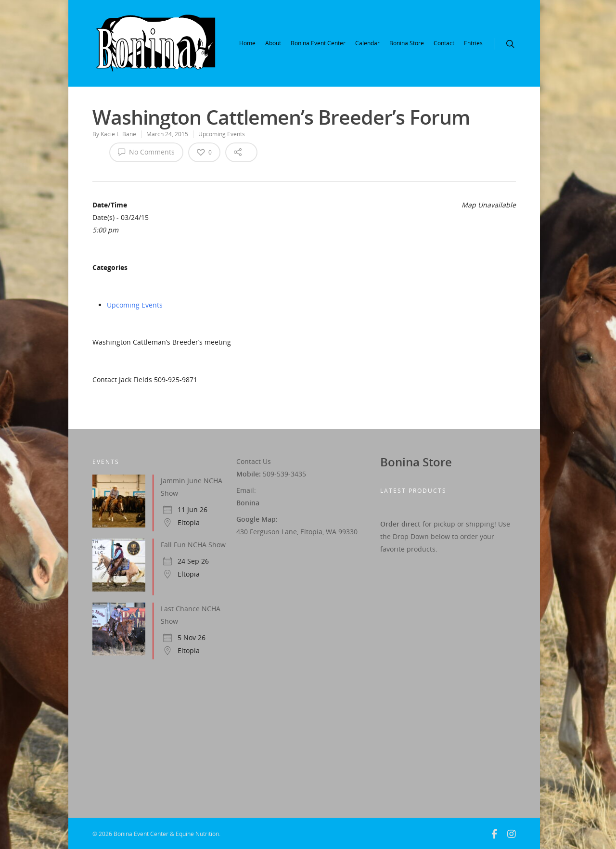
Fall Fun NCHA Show (193, 545)
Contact (444, 43)
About (273, 43)
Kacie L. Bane (118, 134)
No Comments (146, 152)
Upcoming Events (222, 134)
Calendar (367, 43)
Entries (473, 43)
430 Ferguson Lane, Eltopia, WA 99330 (297, 532)
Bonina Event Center (318, 43)
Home (247, 43)
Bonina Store (407, 43)
